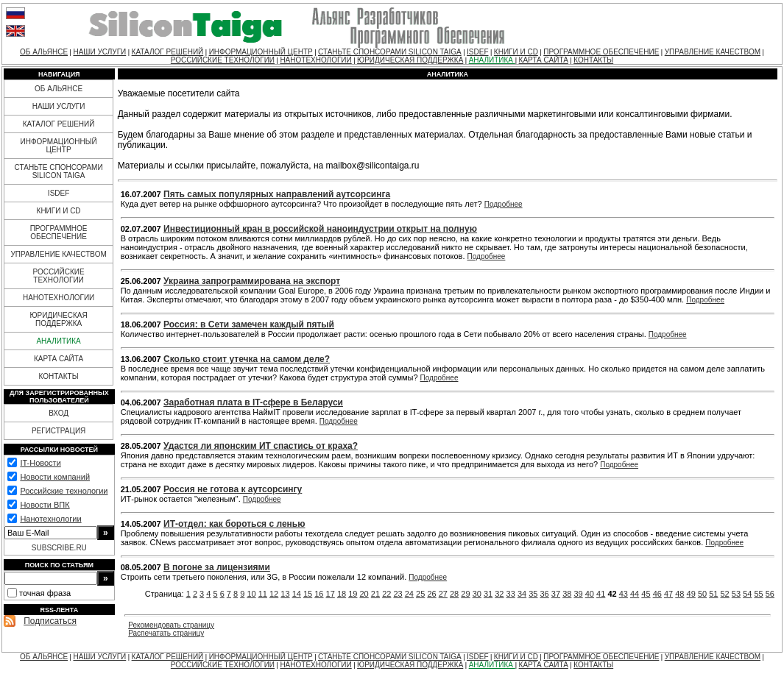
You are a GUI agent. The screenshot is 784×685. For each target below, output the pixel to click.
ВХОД (59, 413)
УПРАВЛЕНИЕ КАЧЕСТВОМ (713, 52)
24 (409, 594)
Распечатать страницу (166, 633)
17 (331, 594)
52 (725, 594)
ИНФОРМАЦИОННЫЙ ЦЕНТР (261, 52)
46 (657, 594)
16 (319, 594)
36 (545, 594)
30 (477, 594)
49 (691, 594)
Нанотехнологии (50, 519)
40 (590, 594)
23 (398, 594)
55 (758, 594)
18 (342, 594)
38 (567, 594)
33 (511, 594)
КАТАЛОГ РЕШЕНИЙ (168, 52)
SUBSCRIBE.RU (59, 548)
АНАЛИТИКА (492, 60)
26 (431, 594)
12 (274, 594)
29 (465, 594)
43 (624, 594)
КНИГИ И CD (516, 52)
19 (353, 594)
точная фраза (45, 593)
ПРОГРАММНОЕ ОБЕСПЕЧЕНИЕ (601, 52)
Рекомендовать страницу (171, 625)
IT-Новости (40, 463)
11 (263, 594)
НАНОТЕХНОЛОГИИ (315, 60)
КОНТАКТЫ (593, 60)
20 (364, 594)
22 (386, 594)
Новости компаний (55, 477)
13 (285, 594)
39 (578, 594)
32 (499, 594)
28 (454, 594)
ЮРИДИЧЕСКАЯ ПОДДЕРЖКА (410, 60)
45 (646, 594)
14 (297, 594)
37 (556, 594)
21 (375, 594)
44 (635, 594)
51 (713, 594)
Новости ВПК (45, 505)
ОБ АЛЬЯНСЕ (44, 52)
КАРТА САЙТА (544, 60)
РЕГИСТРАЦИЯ (59, 431)
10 (251, 594)
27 (443, 594)
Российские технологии (64, 491)
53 (736, 594)
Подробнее (504, 204)
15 (308, 594)
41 (601, 594)
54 (747, 594)
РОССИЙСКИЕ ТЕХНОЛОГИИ (223, 60)
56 (770, 594)
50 (702, 594)
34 (522, 594)
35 (533, 594)
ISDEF (477, 52)
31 (488, 594)
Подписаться (50, 621)
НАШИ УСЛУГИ (99, 52)
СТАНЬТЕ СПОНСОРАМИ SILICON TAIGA (390, 52)
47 (668, 594)
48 (679, 594)
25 (420, 594)
